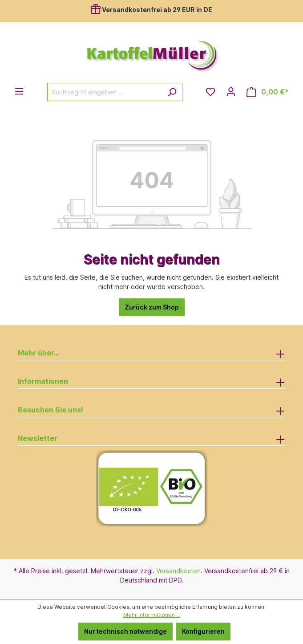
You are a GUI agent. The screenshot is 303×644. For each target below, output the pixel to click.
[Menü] (19, 91)
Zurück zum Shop (152, 307)
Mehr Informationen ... (152, 615)
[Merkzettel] (210, 92)
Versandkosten (178, 571)
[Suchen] (172, 92)
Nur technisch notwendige (125, 631)
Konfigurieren (203, 631)
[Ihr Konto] (231, 92)
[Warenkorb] (268, 92)
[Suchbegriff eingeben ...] (105, 92)
